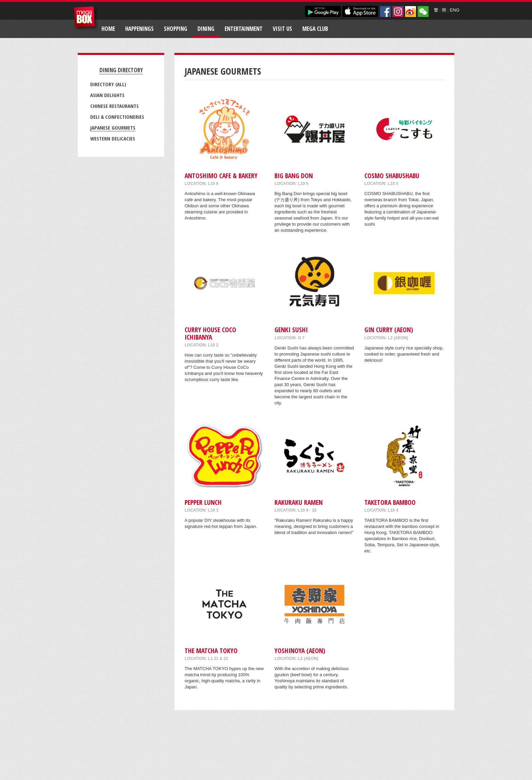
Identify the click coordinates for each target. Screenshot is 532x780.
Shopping (176, 29)
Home (108, 29)
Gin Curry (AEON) (389, 330)
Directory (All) (108, 84)
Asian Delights (107, 95)
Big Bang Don (294, 176)
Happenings (139, 29)
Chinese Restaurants (115, 106)
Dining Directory (121, 70)
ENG (455, 10)
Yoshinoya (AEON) (300, 651)
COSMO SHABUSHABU (392, 176)
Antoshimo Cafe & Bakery (221, 176)
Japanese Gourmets (113, 128)
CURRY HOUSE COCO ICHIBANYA (210, 333)
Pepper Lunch (203, 502)
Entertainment (244, 29)
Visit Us (282, 29)
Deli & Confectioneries (117, 117)
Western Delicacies (113, 138)
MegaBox (86, 18)
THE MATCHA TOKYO (211, 651)
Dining (206, 29)
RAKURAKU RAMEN (299, 502)
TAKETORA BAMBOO (390, 502)
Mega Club (315, 29)
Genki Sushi (291, 330)
